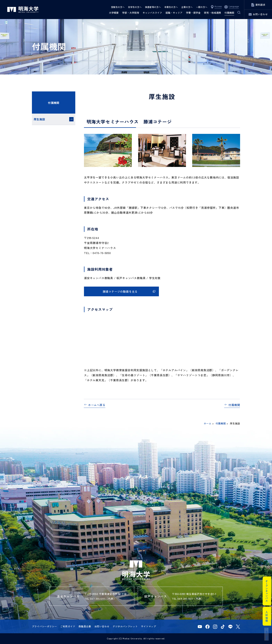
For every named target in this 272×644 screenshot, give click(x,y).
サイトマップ (149, 626)
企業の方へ (187, 7)
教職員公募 (85, 626)
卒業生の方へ (171, 7)
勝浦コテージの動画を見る (120, 291)
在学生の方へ (135, 7)
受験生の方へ (118, 7)
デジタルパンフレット (125, 626)
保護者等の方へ (153, 7)
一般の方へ (202, 7)
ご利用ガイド (68, 626)
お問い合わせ (102, 626)
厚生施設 (39, 119)
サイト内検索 (237, 13)
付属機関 (54, 103)
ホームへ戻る (97, 405)
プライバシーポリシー (44, 626)
